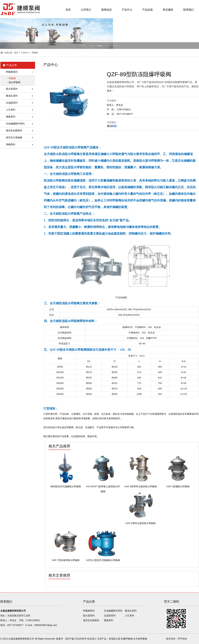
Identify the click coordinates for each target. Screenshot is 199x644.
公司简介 (86, 10)
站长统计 (92, 639)
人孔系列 (11, 110)
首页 (68, 10)
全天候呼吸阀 (140, 639)
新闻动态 (107, 10)
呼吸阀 (35, 53)
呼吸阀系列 (12, 72)
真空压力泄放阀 (14, 137)
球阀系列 (11, 144)
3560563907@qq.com (46, 625)
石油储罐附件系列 (15, 124)
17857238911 (33, 620)
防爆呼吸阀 (127, 639)
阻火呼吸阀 (15, 82)
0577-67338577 (15, 625)
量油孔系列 (12, 96)
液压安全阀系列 (14, 131)
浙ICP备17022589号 (76, 639)
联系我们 (189, 10)
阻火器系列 (12, 89)
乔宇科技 (182, 639)
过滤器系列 (12, 103)
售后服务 (168, 10)
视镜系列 (11, 117)
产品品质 (148, 10)
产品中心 (127, 10)
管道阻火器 (114, 639)
